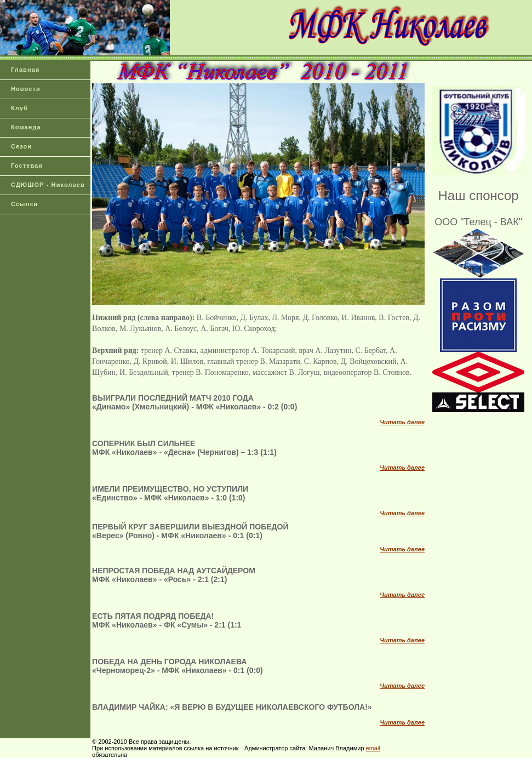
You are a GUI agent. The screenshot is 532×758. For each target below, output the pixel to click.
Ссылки (24, 204)
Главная (25, 70)
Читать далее (402, 422)
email (373, 748)
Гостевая (27, 166)
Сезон (21, 146)
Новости (26, 89)
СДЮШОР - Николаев (48, 185)
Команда (26, 127)
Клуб (19, 108)
